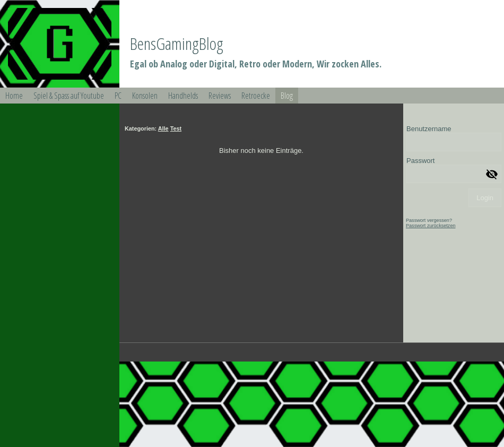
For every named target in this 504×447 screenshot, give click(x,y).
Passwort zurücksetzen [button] (431, 226)
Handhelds (183, 96)
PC (118, 96)
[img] (60, 44)
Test (176, 128)
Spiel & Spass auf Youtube (69, 96)
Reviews (220, 96)
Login (485, 198)
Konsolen (145, 96)
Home (14, 96)
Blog (287, 96)
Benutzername (429, 129)
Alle (163, 128)
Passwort (420, 161)
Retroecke (256, 96)
